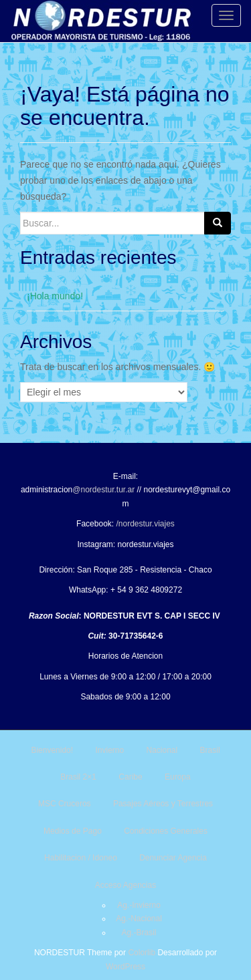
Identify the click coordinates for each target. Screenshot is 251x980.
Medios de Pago (73, 831)
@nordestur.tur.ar (103, 490)
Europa (178, 777)
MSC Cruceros (65, 804)
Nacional (162, 750)
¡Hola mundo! (55, 296)
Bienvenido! (52, 750)
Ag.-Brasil (139, 933)
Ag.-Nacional (139, 919)
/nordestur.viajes (145, 524)
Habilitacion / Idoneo (81, 858)
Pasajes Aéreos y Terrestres (163, 804)
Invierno (109, 750)
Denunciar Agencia (173, 858)
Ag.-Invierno (139, 905)
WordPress (125, 967)
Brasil (210, 750)
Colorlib (142, 953)
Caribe (130, 777)
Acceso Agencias (125, 885)
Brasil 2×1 (78, 777)
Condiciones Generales (166, 831)
